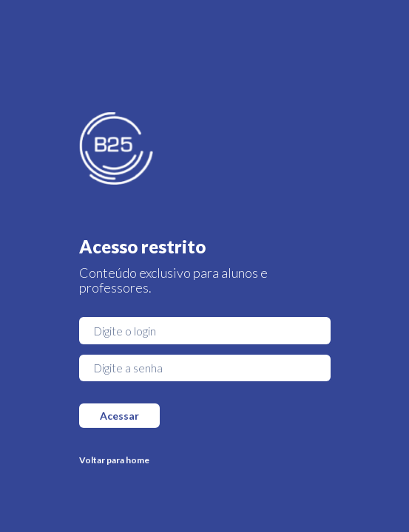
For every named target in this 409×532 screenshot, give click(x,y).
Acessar (119, 416)
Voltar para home (114, 460)
